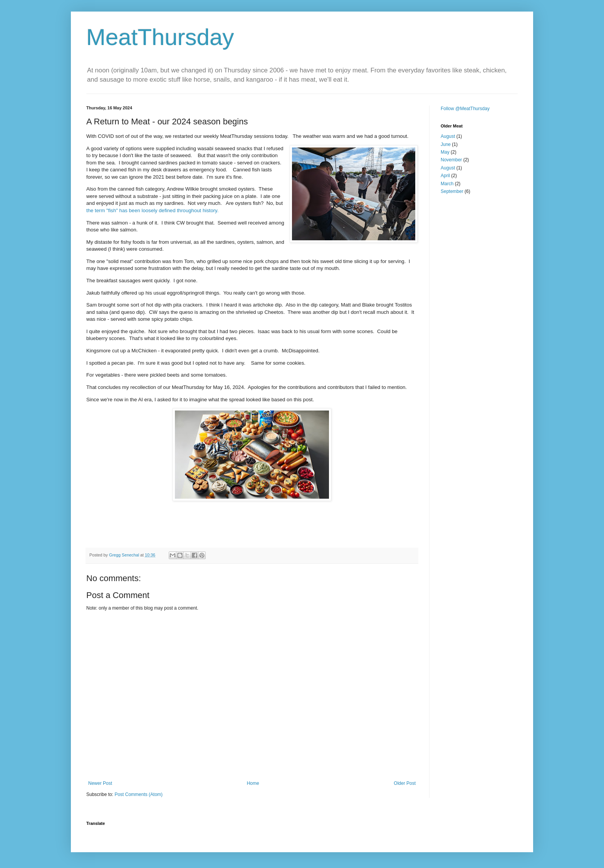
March (447, 184)
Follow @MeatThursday (465, 109)
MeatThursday (160, 37)
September (452, 191)
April (445, 176)
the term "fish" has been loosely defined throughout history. (152, 210)
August (448, 136)
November (451, 160)
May (445, 152)
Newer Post (100, 783)
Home (253, 783)
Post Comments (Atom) (138, 794)
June (446, 144)
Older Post (405, 783)
